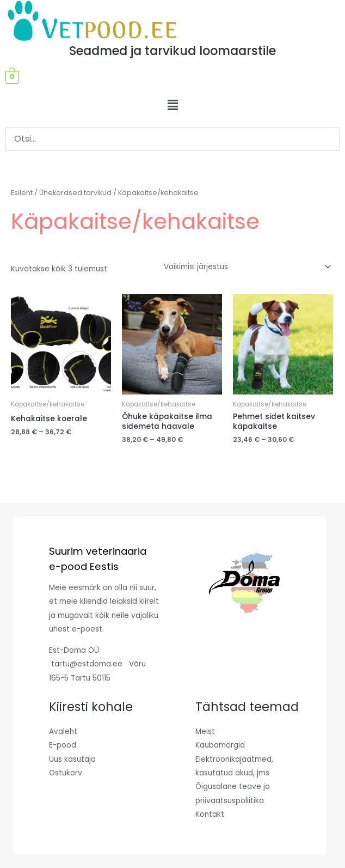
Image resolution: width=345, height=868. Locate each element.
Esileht (22, 193)
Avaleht (63, 732)
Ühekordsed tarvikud (75, 193)
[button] (172, 105)
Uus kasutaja (72, 759)
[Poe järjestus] (246, 267)
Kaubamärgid (220, 745)
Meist (205, 732)
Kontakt (210, 814)
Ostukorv (66, 773)
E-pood (63, 745)
